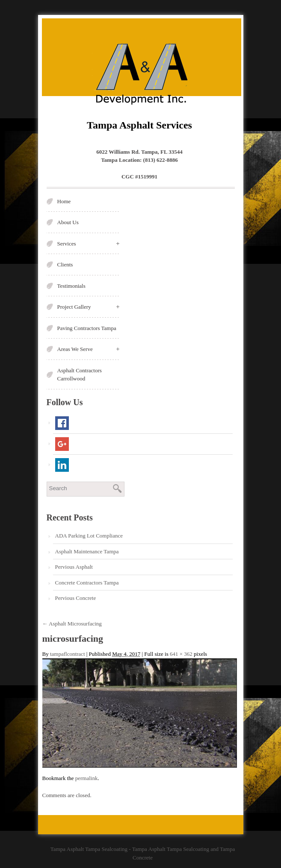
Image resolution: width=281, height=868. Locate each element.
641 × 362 (181, 654)
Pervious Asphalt (74, 567)
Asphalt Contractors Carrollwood (80, 375)
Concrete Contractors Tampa (87, 583)
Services (88, 244)
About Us (68, 222)
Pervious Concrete (76, 598)
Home (64, 201)
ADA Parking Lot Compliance (89, 536)
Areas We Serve (88, 349)
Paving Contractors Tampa (87, 328)
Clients (65, 264)
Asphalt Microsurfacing (72, 624)
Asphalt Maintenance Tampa (87, 551)
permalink (87, 778)
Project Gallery (88, 307)
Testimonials (71, 286)
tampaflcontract (68, 654)
